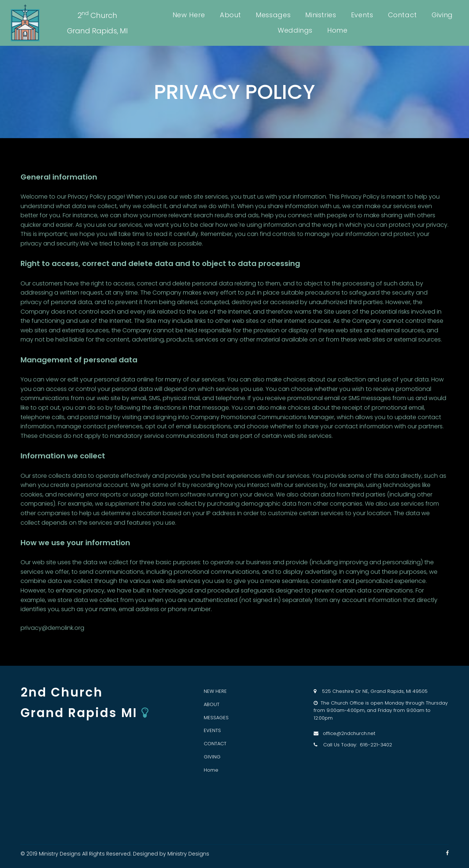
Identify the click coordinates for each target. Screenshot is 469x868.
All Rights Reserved (106, 854)
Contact (402, 15)
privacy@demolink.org (52, 628)
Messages (273, 15)
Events (362, 15)
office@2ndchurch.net (347, 733)
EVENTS (212, 730)
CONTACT (215, 744)
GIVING (212, 757)
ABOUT (212, 704)
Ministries (321, 15)
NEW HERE (215, 691)
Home (337, 30)
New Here (189, 15)
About (230, 15)
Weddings (295, 30)
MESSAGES (216, 718)
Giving (442, 15)
